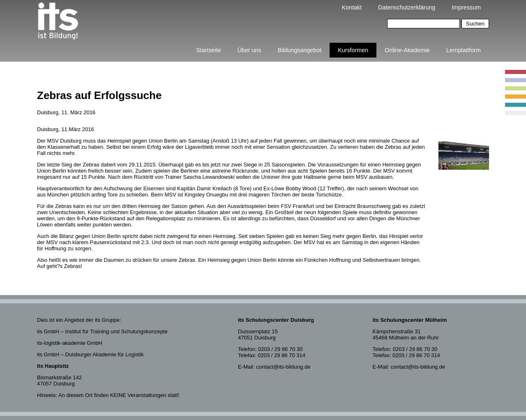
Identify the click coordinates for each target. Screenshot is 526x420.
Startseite (208, 50)
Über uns (249, 50)
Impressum (466, 7)
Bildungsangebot (300, 50)
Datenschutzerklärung (407, 7)
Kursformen (353, 50)
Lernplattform (464, 50)
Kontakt (352, 7)
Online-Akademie (407, 50)
